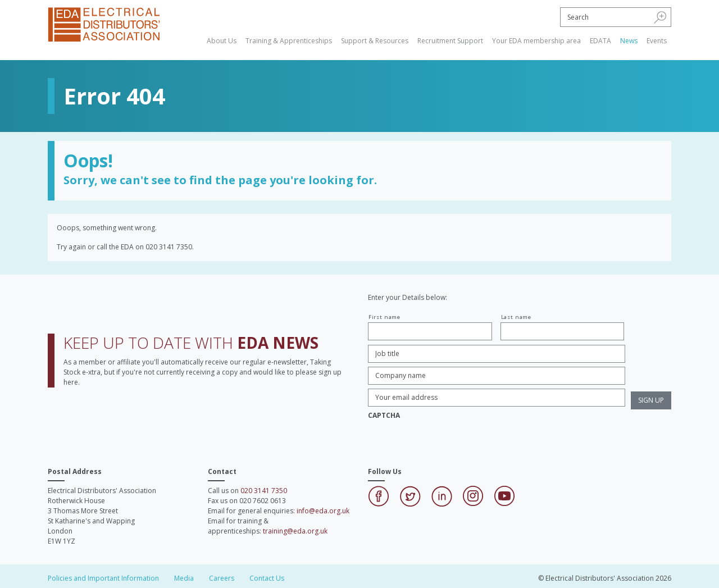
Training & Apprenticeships (289, 41)
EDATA (600, 41)
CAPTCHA (384, 416)
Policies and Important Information (103, 578)
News (629, 41)
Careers (222, 578)
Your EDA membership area (536, 41)
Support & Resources (375, 41)
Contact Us (267, 578)
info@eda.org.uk (323, 511)
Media (184, 578)
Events (657, 41)
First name (384, 317)
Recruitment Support (450, 41)
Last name (516, 317)
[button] (660, 17)
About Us (222, 41)
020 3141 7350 (264, 491)
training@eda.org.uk (295, 531)
